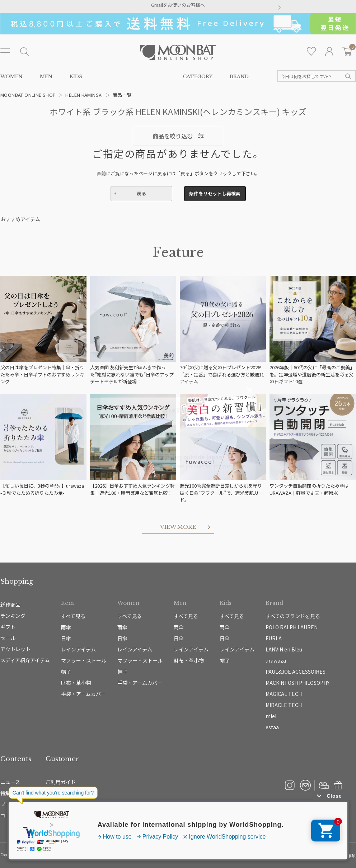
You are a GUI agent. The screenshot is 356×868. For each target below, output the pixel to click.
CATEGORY (198, 77)
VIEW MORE (178, 527)
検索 (348, 76)
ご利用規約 (276, 855)
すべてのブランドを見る (293, 616)
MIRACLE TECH (284, 705)
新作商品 (10, 604)
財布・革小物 (76, 683)
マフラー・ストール (84, 660)
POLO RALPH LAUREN (292, 627)
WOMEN (11, 77)
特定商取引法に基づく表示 (313, 855)
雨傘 (66, 627)
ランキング (13, 616)
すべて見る (73, 616)
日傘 (66, 638)
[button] (77, 8)
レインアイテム (78, 649)
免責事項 (348, 855)
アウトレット (15, 649)
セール (8, 638)
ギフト (8, 627)
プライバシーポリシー (243, 855)
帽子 (66, 672)
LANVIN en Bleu (284, 649)
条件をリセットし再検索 (215, 193)
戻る (141, 193)
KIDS (76, 77)
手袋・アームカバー (83, 694)
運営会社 (212, 855)
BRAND (239, 77)
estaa (272, 727)
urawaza (276, 660)
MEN (46, 77)
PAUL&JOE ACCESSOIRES (296, 672)
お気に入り (311, 51)
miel (271, 716)
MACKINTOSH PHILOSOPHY (298, 683)
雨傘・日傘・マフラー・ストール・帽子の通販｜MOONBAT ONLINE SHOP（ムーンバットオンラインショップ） (178, 52)
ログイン (329, 51)
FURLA (274, 638)
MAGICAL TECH (284, 694)
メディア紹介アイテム (25, 660)
